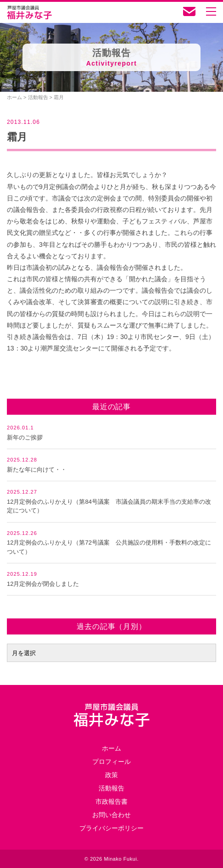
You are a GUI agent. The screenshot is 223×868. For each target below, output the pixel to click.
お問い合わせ (111, 815)
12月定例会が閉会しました (43, 584)
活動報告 (111, 788)
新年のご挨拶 (25, 437)
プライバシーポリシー (111, 828)
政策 (111, 775)
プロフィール (111, 762)
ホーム (111, 748)
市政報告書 (111, 801)
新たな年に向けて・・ (37, 470)
